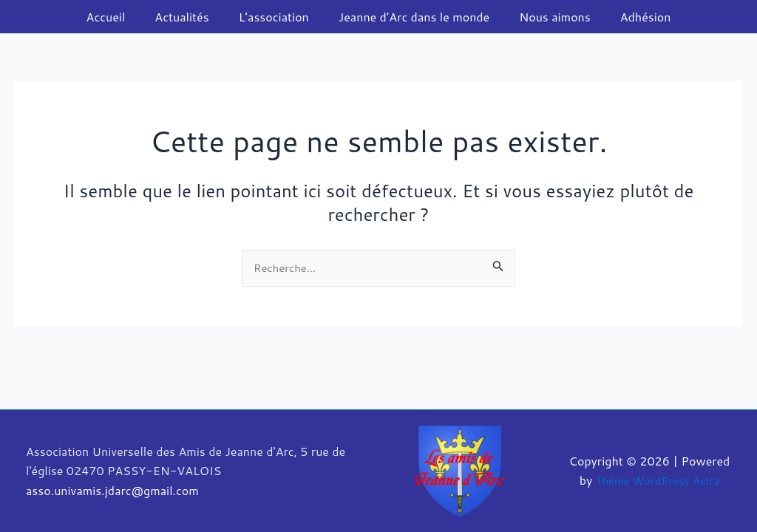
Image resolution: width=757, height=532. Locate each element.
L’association (277, 17)
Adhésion (631, 17)
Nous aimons (546, 17)
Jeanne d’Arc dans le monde (411, 17)
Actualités (190, 17)
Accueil (121, 17)
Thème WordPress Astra (658, 481)
